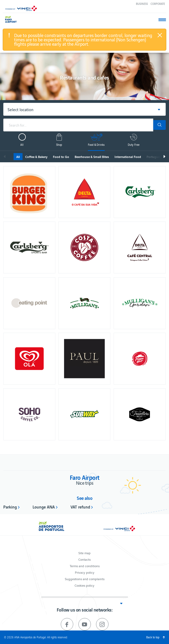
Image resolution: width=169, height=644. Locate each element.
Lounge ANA (44, 507)
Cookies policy (84, 585)
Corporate (158, 4)
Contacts (84, 559)
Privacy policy (85, 572)
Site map (84, 553)
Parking (10, 507)
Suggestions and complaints (85, 579)
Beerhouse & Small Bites (92, 157)
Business (142, 4)
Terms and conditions (85, 566)
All (18, 157)
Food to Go (61, 157)
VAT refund (80, 507)
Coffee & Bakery (36, 157)
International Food (128, 157)
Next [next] (164, 157)
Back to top (153, 637)
